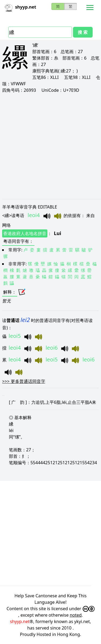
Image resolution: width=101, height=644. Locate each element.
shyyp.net (20, 621)
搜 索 (83, 32)
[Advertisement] (50, 146)
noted (76, 615)
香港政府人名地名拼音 (25, 233)
